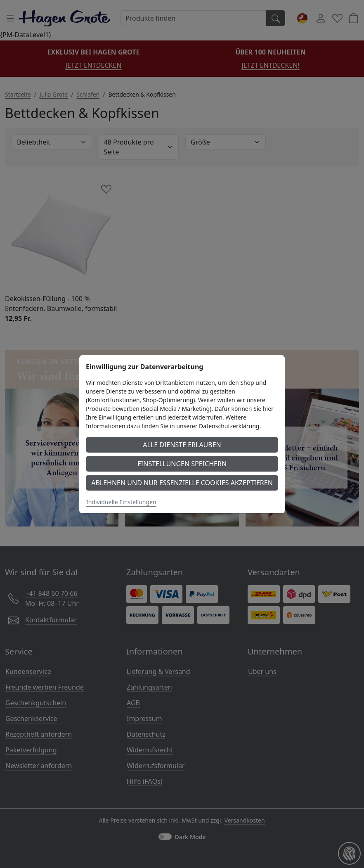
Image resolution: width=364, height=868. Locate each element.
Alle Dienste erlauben (182, 445)
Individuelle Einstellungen (121, 502)
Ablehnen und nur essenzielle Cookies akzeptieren (182, 483)
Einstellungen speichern (182, 464)
